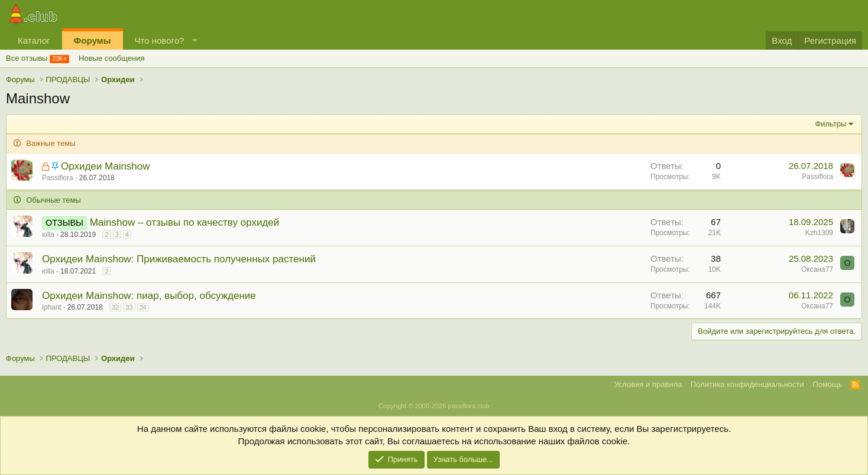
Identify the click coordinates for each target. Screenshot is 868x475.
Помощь (827, 384)
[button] (195, 40)
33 (129, 307)
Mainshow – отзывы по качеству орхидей (185, 222)
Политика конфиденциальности (747, 384)
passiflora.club (468, 406)
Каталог (34, 40)
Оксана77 (817, 269)
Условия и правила (648, 384)
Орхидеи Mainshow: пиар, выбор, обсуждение (149, 296)
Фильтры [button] (830, 124)
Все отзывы (27, 58)
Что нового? (160, 40)
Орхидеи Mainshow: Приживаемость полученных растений (179, 259)
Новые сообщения (112, 58)
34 (143, 307)
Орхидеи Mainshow (106, 166)
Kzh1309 (819, 233)
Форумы (93, 40)
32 (115, 307)
